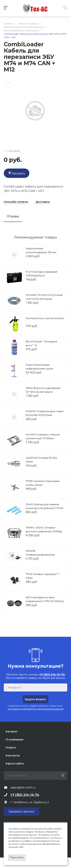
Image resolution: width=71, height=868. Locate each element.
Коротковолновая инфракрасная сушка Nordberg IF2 (39, 368)
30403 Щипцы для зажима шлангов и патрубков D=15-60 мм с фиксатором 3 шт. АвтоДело (44, 510)
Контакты (13, 756)
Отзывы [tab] (13, 216)
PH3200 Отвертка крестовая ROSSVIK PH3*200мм (44, 413)
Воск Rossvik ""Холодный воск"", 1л (41, 343)
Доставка (43, 202)
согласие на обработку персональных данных (36, 709)
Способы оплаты (16, 202)
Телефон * (14, 688)
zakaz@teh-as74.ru (23, 788)
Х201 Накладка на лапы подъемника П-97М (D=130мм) (45, 599)
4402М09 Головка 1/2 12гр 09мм (41, 460)
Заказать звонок (21, 811)
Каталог (12, 731)
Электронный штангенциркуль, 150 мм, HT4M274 (41, 252)
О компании (14, 740)
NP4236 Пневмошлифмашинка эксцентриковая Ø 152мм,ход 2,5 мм (44, 556)
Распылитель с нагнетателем (45, 318)
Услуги (11, 748)
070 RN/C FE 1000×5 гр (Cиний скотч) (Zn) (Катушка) (44, 297)
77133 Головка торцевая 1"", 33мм (43, 576)
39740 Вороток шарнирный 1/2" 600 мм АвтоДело (43, 390)
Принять (17, 857)
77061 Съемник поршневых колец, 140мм (43, 483)
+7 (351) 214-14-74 (25, 795)
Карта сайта (15, 764)
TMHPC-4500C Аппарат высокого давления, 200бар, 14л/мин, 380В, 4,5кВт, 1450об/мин (44, 533)
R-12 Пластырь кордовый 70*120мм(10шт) (42, 274)
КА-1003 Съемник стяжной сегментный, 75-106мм (43, 436)
